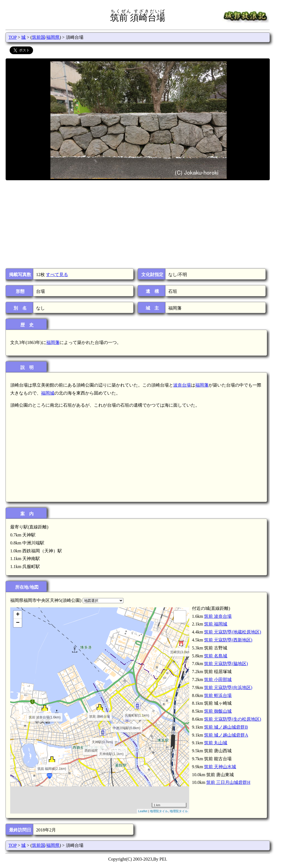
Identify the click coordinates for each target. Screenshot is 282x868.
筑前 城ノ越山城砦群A (226, 735)
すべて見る (57, 275)
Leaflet (143, 811)
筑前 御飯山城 (218, 711)
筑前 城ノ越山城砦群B (226, 727)
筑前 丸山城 (216, 743)
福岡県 (53, 37)
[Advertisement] (137, 224)
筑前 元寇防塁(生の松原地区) (233, 719)
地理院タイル (159, 811)
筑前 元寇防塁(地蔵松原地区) (233, 632)
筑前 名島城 (216, 656)
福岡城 (48, 393)
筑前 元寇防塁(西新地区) (228, 640)
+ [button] (18, 615)
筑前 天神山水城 (220, 767)
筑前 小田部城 (218, 680)
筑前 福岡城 (216, 624)
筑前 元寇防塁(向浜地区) (228, 687)
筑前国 (39, 37)
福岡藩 (53, 342)
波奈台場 (182, 385)
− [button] (18, 623)
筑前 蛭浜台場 (218, 695)
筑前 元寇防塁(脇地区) (226, 664)
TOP (13, 37)
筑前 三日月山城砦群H (228, 782)
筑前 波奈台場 (218, 616)
